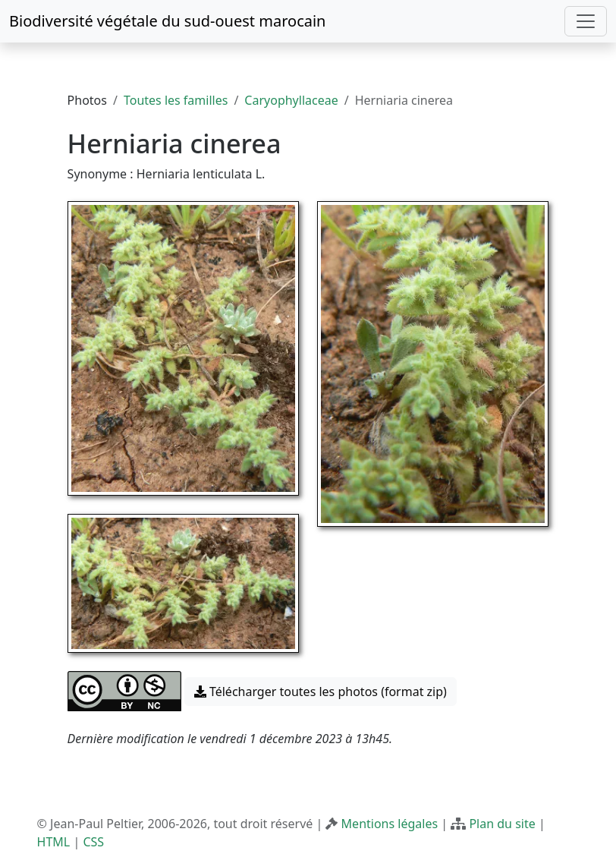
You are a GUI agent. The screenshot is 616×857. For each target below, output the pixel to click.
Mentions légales (390, 824)
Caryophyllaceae (291, 100)
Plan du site (502, 824)
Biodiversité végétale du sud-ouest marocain (167, 21)
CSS (93, 842)
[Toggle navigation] (586, 21)
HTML (54, 842)
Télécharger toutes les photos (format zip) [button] (321, 692)
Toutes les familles (176, 100)
